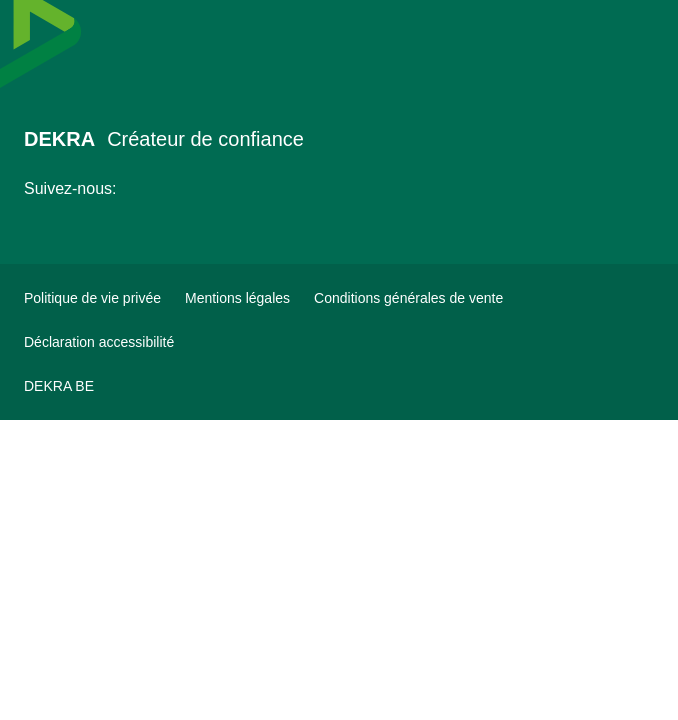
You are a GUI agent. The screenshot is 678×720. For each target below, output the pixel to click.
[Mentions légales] (237, 298)
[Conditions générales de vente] (408, 298)
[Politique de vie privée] (92, 298)
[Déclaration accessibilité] (99, 342)
